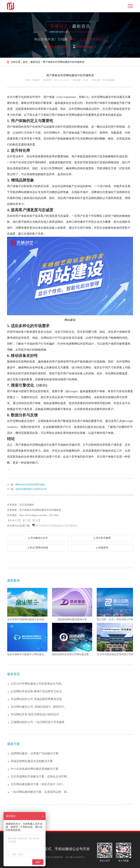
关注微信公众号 (39, 539)
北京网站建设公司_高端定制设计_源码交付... (38, 707)
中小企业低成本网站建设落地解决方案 (35, 769)
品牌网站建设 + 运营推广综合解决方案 (35, 753)
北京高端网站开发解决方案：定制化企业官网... (40, 776)
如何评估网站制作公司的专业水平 (31, 489)
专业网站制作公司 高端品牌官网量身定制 (36, 699)
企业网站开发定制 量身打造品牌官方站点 (36, 691)
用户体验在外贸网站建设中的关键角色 (64, 62)
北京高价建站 (109, 80)
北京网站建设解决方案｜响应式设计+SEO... (38, 784)
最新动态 (35, 62)
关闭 (36, 520)
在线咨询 (102, 548)
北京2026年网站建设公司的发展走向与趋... (37, 684)
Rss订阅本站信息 (38, 548)
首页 (25, 62)
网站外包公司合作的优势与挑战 (30, 485)
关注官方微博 (102, 538)
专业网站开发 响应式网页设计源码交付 (35, 714)
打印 (27, 520)
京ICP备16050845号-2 (75, 857)
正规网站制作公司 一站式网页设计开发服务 (38, 722)
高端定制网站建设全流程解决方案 (32, 761)
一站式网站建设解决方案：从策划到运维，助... (40, 792)
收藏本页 (14, 520)
